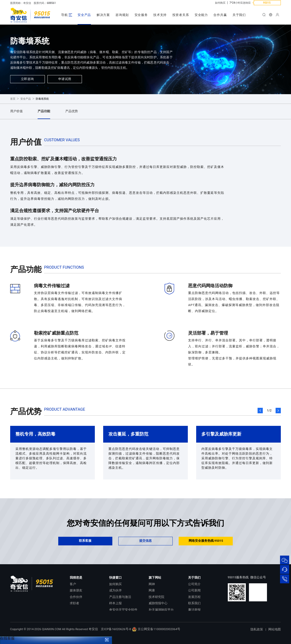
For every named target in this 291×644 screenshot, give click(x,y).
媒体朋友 (76, 590)
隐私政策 (257, 637)
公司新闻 (194, 590)
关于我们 (239, 15)
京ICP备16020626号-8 (116, 637)
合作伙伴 (76, 597)
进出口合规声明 (199, 616)
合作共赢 (220, 15)
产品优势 (72, 111)
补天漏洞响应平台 (161, 610)
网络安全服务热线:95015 (206, 541)
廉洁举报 (194, 610)
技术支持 (160, 15)
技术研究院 (156, 597)
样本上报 (115, 603)
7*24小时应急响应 (240, 3)
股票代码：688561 (45, 3)
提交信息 (145, 541)
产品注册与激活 (120, 597)
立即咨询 (27, 79)
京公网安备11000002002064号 (156, 637)
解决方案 (103, 15)
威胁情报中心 (158, 603)
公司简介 (194, 584)
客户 (73, 584)
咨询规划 (122, 15)
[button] (260, 411)
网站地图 (275, 637)
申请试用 (65, 79)
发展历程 (194, 597)
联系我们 (194, 603)
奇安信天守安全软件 (123, 610)
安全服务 (141, 15)
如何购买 (220, 3)
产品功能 (44, 111)
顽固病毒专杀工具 (122, 616)
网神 (152, 584)
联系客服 (85, 541)
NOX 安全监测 (158, 616)
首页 (13, 99)
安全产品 (84, 15)
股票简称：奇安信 (21, 3)
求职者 (74, 603)
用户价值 (16, 111)
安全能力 (201, 15)
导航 (64, 15)
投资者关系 (181, 15)
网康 (152, 590)
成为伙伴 (115, 590)
